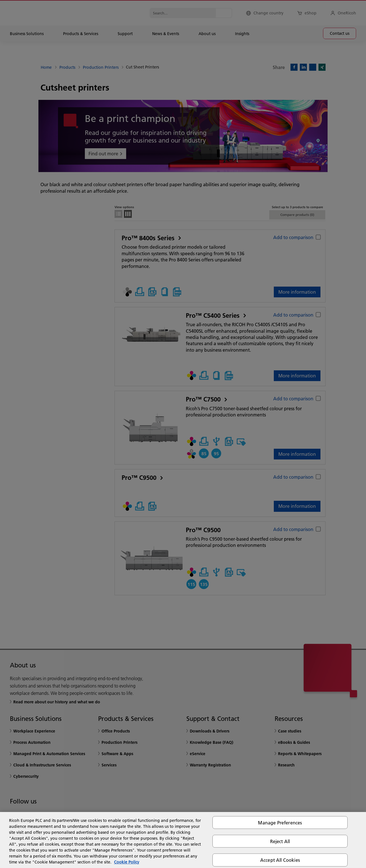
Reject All (280, 841)
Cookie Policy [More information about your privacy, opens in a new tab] (127, 862)
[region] (183, 840)
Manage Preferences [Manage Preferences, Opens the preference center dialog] (280, 823)
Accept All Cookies (280, 860)
